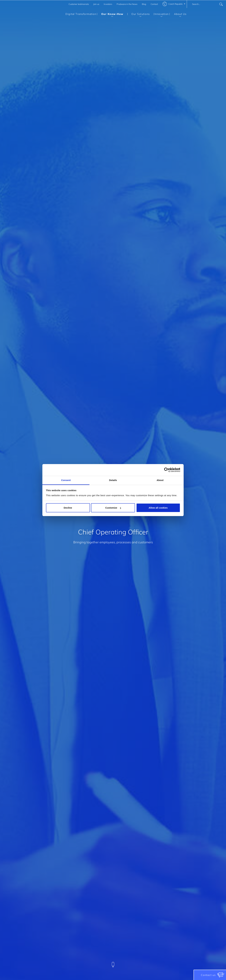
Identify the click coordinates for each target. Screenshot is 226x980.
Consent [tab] (66, 480)
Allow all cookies (158, 508)
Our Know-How (110, 15)
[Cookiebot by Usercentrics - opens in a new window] (166, 470)
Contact (154, 4)
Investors (108, 4)
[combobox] (206, 4)
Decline (68, 508)
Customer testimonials (79, 4)
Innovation (161, 15)
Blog (144, 4)
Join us (96, 4)
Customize (113, 508)
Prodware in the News (127, 4)
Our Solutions (139, 15)
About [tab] (160, 480)
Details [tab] (113, 480)
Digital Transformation (81, 14)
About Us (178, 15)
